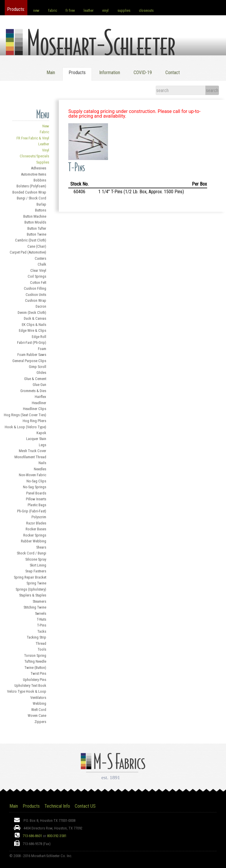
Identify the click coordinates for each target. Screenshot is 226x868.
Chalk (42, 264)
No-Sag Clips (36, 481)
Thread (41, 643)
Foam (42, 349)
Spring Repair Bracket (30, 577)
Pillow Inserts (36, 499)
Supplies (43, 162)
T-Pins (42, 625)
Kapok (41, 433)
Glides (41, 373)
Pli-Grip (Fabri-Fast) (32, 511)
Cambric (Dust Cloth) (31, 240)
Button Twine (36, 234)
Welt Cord (39, 710)
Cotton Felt (38, 283)
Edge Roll (39, 337)
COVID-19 (143, 73)
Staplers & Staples (33, 595)
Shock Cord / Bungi (31, 553)
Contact (173, 73)
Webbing (39, 703)
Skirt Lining (38, 565)
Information (110, 73)
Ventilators (38, 698)
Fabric (44, 132)
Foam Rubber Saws (32, 355)
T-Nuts (41, 619)
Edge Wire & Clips (33, 330)
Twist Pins (38, 673)
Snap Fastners (36, 571)
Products (31, 806)
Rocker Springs (35, 535)
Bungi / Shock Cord (31, 198)
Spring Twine (36, 583)
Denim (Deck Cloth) (32, 313)
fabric (53, 10)
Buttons (41, 210)
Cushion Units (36, 295)
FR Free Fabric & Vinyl (33, 138)
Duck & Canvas (35, 318)
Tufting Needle (35, 661)
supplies (124, 10)
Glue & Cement (35, 379)
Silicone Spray (36, 559)
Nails (42, 463)
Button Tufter (37, 228)
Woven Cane (37, 715)
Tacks (42, 631)
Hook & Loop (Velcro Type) (25, 427)
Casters (40, 258)
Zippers (40, 722)
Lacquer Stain (36, 439)
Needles (40, 469)
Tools (42, 649)
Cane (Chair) (37, 246)
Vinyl (46, 150)
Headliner (39, 403)
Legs (43, 445)
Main (51, 73)
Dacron (41, 306)
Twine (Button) (35, 668)
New (46, 126)
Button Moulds (35, 222)
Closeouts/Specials (34, 156)
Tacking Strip (36, 637)
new (36, 10)
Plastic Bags (37, 505)
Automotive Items (34, 174)
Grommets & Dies (33, 391)
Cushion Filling (35, 288)
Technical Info (57, 806)
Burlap (41, 204)
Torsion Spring (35, 655)
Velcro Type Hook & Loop (27, 691)
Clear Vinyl (38, 270)
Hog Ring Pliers (34, 421)
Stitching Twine (35, 607)
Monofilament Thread (30, 457)
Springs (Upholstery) (31, 589)
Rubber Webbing (34, 541)
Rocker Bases (36, 529)
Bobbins (40, 180)
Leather (44, 144)
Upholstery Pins (35, 680)
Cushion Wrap (36, 300)
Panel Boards (36, 493)
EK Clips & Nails (34, 325)
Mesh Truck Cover (33, 451)
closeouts (146, 10)
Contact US (85, 806)
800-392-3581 (57, 836)
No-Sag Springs (35, 487)
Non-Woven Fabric (33, 475)
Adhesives (39, 168)
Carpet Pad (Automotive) (28, 252)
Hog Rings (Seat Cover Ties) (25, 415)
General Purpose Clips (29, 361)
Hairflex (40, 397)
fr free (70, 10)
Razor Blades (36, 523)
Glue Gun (39, 385)
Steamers (39, 601)
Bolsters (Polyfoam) (31, 186)
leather (89, 10)
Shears (41, 547)
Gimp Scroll (38, 367)
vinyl (105, 10)
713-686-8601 (32, 836)
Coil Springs (37, 276)
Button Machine (35, 216)
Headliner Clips (35, 409)
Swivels (41, 613)
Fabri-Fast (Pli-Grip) (32, 343)
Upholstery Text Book (30, 685)
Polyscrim (39, 517)
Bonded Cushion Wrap (29, 192)
